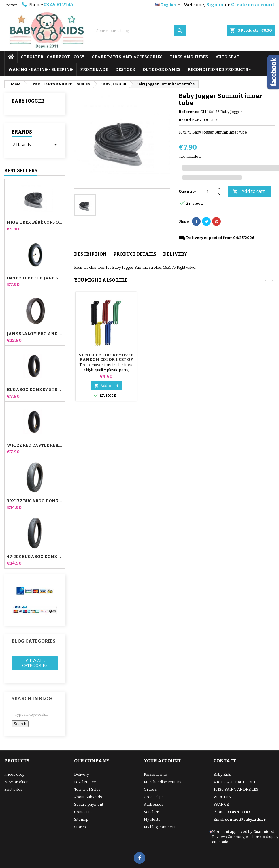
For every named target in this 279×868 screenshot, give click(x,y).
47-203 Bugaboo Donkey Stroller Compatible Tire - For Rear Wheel (35, 557)
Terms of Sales (87, 789)
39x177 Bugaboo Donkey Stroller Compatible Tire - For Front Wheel (35, 501)
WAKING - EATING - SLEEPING (40, 70)
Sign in (215, 5)
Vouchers (152, 812)
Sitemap (81, 819)
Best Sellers (21, 171)
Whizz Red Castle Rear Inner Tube (35, 446)
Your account (162, 761)
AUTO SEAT (227, 57)
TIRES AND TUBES (189, 57)
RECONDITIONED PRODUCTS (218, 70)
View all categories (35, 663)
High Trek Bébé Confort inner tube (35, 223)
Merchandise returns (163, 782)
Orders (150, 789)
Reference (189, 112)
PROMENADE (94, 70)
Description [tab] (90, 254)
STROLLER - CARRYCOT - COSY (53, 57)
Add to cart (249, 192)
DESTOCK (125, 70)
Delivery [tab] (175, 254)
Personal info (155, 774)
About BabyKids (88, 797)
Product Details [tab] (135, 254)
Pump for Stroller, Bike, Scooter (106, 357)
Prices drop (15, 774)
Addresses (154, 804)
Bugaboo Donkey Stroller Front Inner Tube (35, 390)
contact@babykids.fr (245, 819)
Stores (80, 827)
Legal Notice (85, 782)
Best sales (13, 789)
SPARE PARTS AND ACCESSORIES (127, 57)
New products (17, 782)
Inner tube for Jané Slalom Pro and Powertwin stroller (35, 278)
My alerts (152, 819)
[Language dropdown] (168, 5)
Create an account (253, 5)
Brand (185, 120)
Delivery (82, 774)
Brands (22, 132)
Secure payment (89, 804)
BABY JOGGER (28, 101)
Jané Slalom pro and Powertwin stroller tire (35, 334)
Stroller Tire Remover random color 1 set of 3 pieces (170, 360)
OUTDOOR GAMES (162, 70)
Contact (11, 5)
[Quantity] (208, 191)
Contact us (83, 812)
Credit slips (154, 797)
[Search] (140, 31)
